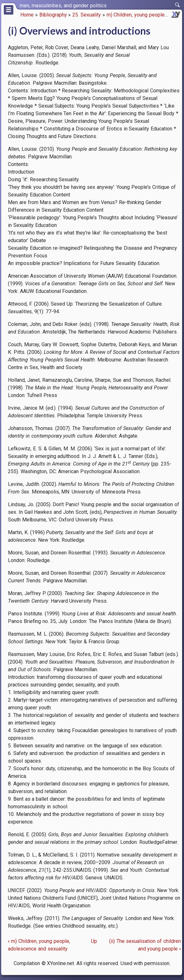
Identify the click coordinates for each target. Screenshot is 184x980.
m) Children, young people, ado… (143, 15)
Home (27, 15)
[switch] (178, 5)
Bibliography (53, 15)
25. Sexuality (87, 15)
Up (94, 941)
